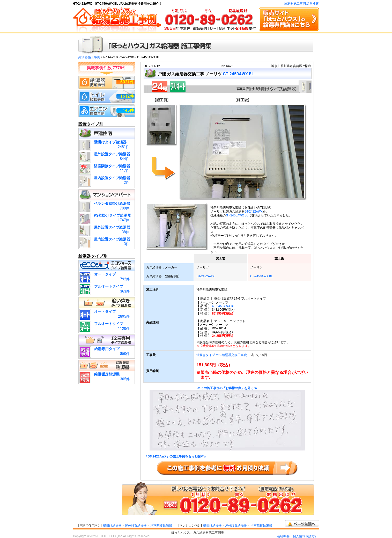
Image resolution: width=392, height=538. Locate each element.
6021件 (127, 82)
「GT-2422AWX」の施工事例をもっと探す (175, 457)
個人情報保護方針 (305, 536)
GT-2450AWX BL (238, 74)
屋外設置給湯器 (136, 526)
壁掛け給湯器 (112, 526)
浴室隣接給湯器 (161, 526)
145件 (128, 110)
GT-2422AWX (254, 212)
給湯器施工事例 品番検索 (302, 4)
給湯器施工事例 (89, 57)
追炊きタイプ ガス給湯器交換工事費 (222, 355)
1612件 (127, 96)
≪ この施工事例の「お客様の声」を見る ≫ (227, 419)
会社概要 (283, 536)
